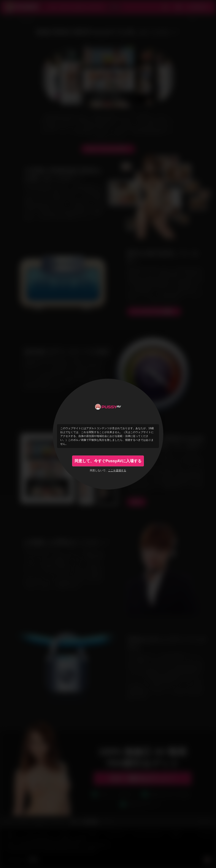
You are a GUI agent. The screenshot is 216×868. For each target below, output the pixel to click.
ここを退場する (117, 470)
